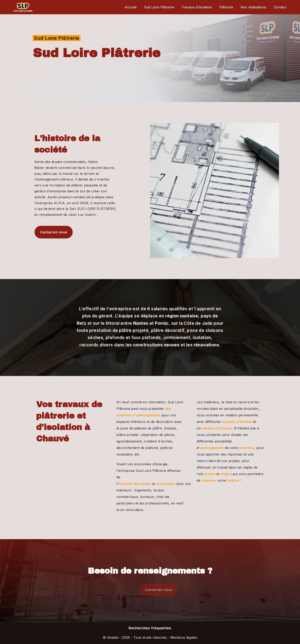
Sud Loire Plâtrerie (159, 7)
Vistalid (113, 637)
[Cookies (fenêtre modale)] (1, 642)
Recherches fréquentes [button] (150, 628)
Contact (280, 7)
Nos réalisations (253, 7)
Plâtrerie (226, 7)
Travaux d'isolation (197, 7)
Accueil (130, 7)
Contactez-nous (46, 232)
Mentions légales (183, 637)
